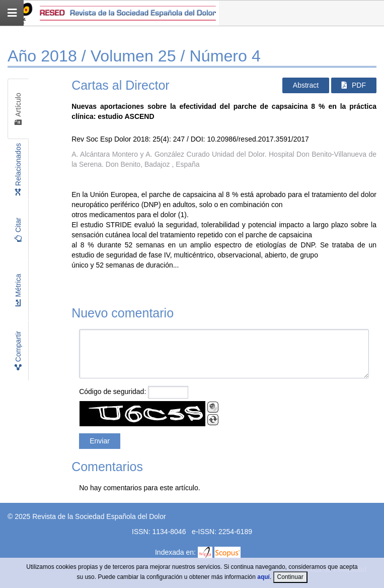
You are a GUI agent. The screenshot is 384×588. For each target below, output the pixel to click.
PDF (354, 85)
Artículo (18, 109)
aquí (263, 577)
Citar (18, 230)
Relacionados (18, 169)
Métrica (18, 290)
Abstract (306, 85)
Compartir (18, 350)
